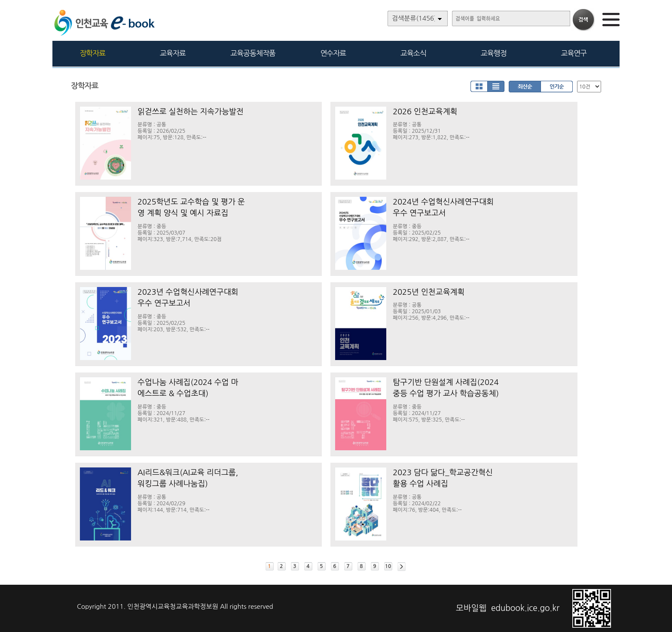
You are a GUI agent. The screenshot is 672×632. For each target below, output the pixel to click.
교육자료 (173, 53)
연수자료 (333, 53)
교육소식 (413, 53)
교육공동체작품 (253, 53)
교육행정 (494, 53)
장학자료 (92, 53)
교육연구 (574, 53)
